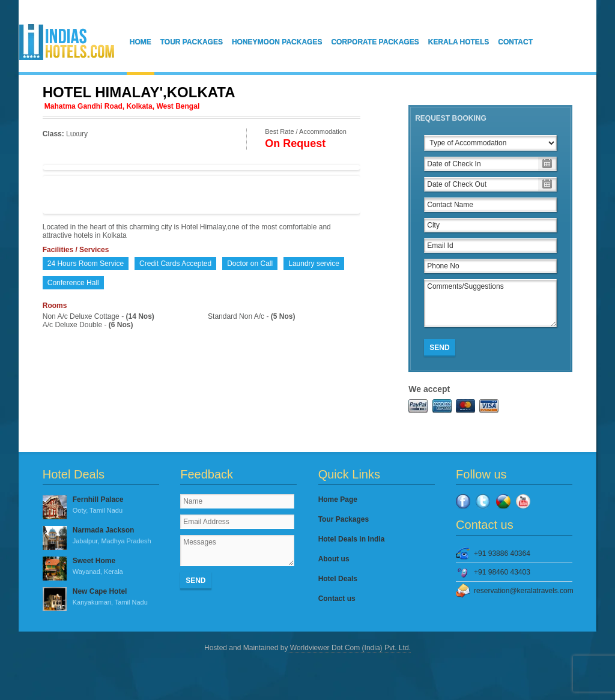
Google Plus (503, 501)
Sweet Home (101, 567)
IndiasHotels (67, 42)
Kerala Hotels (459, 42)
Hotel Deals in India (352, 539)
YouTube (523, 501)
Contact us (337, 599)
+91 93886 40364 (502, 554)
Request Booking (451, 118)
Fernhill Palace (101, 505)
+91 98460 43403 (502, 572)
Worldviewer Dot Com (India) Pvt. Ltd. (349, 648)
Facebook (463, 501)
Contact (515, 42)
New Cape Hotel (101, 597)
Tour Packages (192, 42)
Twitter (483, 501)
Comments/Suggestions (490, 303)
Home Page (338, 499)
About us (334, 559)
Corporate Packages (375, 42)
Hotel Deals (338, 579)
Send (439, 348)
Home (141, 42)
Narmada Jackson (101, 536)
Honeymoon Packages (277, 42)
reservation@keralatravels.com (523, 591)
